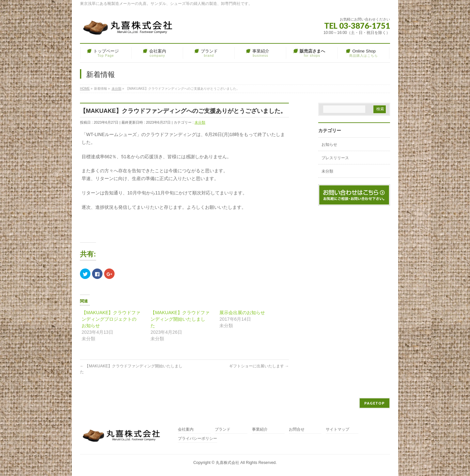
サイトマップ (337, 430)
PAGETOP (375, 403)
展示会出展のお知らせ (242, 313)
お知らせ (329, 145)
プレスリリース (335, 158)
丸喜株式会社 (227, 463)
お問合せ (297, 430)
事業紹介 (260, 430)
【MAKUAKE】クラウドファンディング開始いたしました (180, 319)
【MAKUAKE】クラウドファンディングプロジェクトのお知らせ (111, 319)
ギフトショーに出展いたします (259, 366)
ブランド (223, 430)
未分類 (200, 122)
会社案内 (186, 430)
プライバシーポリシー (197, 439)
